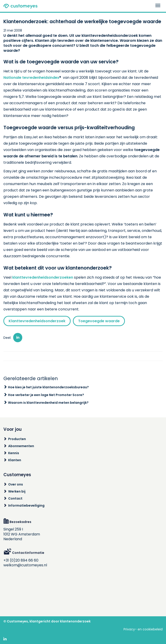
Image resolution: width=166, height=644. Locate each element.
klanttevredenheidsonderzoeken (43, 277)
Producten (17, 439)
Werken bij (17, 491)
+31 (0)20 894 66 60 (21, 560)
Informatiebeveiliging (26, 505)
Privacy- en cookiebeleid (143, 629)
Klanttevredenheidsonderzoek (37, 321)
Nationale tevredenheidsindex (31, 78)
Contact (15, 498)
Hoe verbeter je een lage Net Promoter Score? (46, 395)
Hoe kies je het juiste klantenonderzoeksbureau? (48, 387)
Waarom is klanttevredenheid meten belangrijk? (48, 403)
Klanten (15, 460)
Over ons (16, 484)
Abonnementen (21, 446)
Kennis (14, 453)
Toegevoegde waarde (99, 321)
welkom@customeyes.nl (25, 565)
